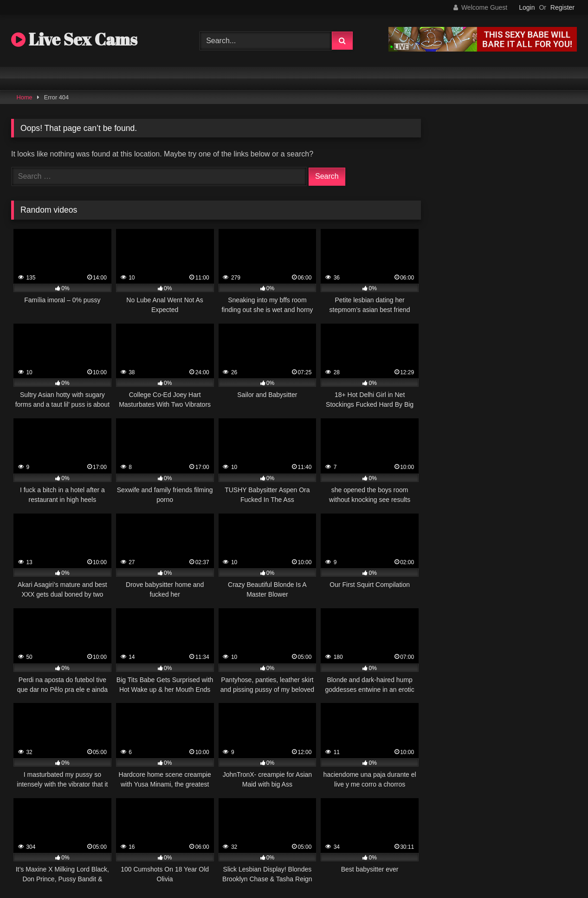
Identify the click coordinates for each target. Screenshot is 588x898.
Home (25, 97)
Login (527, 7)
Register (562, 7)
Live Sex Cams (74, 39)
